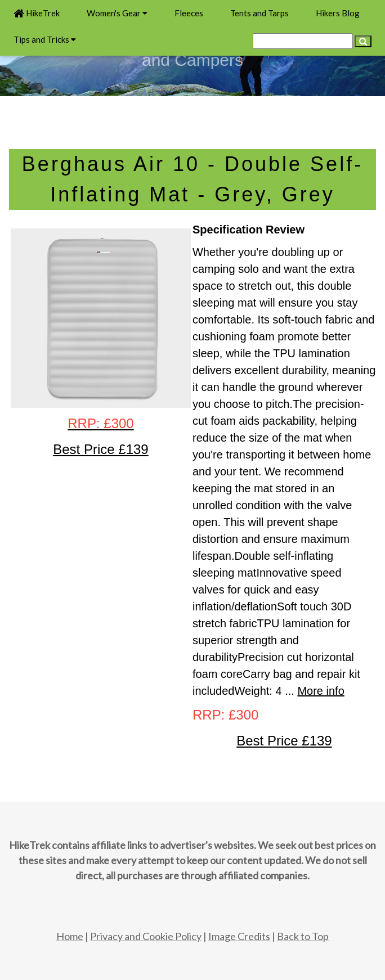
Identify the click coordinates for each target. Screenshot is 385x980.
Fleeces (189, 13)
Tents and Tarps (259, 13)
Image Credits (239, 936)
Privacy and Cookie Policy (146, 936)
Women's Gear (117, 13)
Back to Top (303, 936)
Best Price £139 (284, 741)
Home (70, 936)
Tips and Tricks (45, 39)
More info (321, 691)
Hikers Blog (338, 13)
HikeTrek (37, 13)
